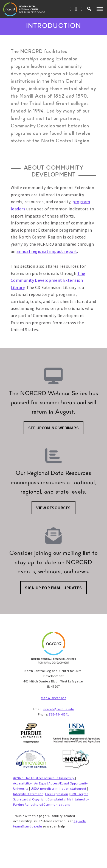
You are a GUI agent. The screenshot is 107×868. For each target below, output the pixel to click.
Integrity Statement (28, 794)
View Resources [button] (53, 508)
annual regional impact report (47, 251)
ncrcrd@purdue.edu (59, 709)
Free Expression (57, 794)
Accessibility (23, 783)
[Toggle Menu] (100, 9)
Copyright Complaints (48, 799)
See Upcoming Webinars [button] (54, 428)
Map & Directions (54, 698)
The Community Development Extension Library (48, 280)
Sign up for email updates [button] (53, 588)
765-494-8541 (59, 714)
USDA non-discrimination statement (58, 788)
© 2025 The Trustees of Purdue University (44, 778)
